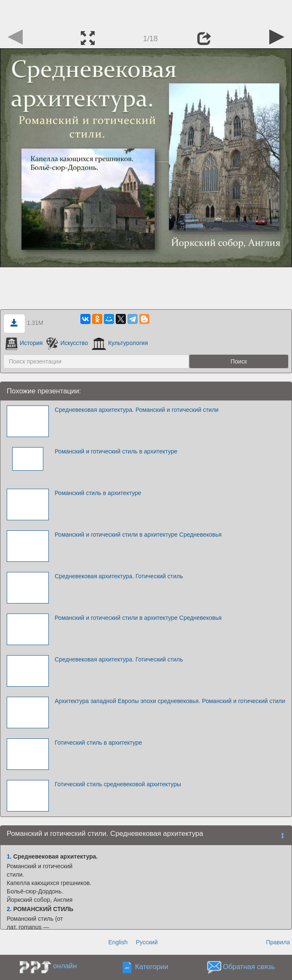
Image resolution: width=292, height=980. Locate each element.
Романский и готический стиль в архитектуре (116, 451)
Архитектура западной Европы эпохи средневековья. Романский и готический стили (170, 701)
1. (9, 856)
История (24, 343)
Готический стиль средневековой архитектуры (118, 784)
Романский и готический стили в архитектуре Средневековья (138, 535)
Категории (152, 967)
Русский (147, 942)
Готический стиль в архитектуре (98, 743)
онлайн (65, 966)
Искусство (67, 343)
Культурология (120, 343)
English (118, 942)
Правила (278, 942)
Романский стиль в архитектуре (98, 493)
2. (9, 909)
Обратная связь (249, 967)
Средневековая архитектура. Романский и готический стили (137, 410)
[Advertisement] (146, 13)
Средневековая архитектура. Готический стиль (119, 576)
